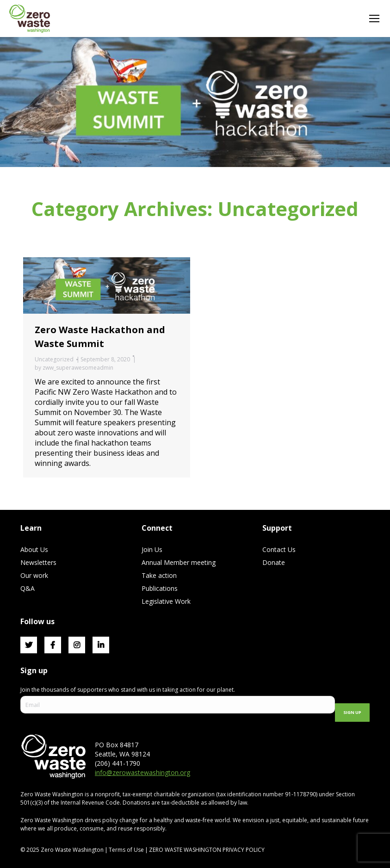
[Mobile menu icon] (374, 19)
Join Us (152, 549)
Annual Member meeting (179, 562)
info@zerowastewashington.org (142, 772)
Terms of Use (126, 850)
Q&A (28, 588)
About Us (34, 549)
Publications (160, 588)
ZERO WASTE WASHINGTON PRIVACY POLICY (207, 850)
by (74, 368)
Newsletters (38, 562)
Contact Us (279, 549)
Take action (159, 575)
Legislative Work (166, 601)
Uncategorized (54, 359)
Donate (274, 562)
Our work (34, 575)
